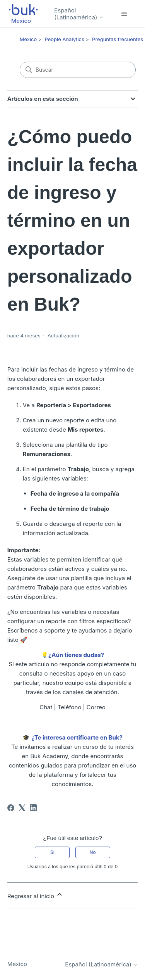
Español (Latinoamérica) (79, 14)
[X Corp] (22, 808)
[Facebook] (11, 808)
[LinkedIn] (33, 808)
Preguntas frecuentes (118, 39)
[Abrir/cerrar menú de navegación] (124, 14)
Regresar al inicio (36, 895)
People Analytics (65, 39)
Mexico (28, 39)
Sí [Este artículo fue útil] (52, 852)
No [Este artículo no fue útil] (92, 852)
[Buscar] (78, 70)
